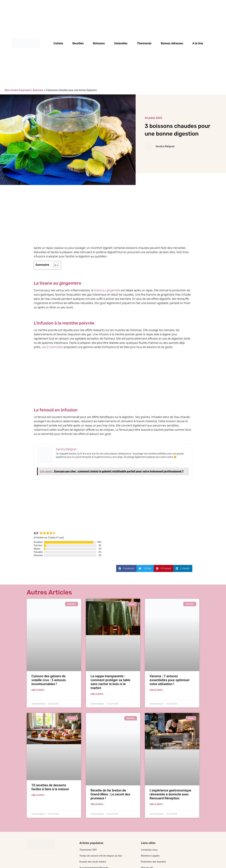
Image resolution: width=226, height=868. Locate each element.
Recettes (78, 43)
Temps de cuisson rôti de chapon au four (101, 856)
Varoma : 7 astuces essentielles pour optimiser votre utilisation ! (170, 680)
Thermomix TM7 (88, 850)
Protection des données (153, 862)
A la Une (198, 43)
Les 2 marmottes (52, 347)
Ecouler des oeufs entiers (93, 862)
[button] (126, 568)
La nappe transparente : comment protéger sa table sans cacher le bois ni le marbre (110, 682)
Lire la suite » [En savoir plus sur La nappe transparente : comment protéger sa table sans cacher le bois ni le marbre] (97, 694)
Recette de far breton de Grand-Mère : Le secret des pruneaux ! (110, 794)
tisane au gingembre (107, 290)
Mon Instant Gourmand (18, 90)
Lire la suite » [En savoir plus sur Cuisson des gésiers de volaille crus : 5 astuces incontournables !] (38, 690)
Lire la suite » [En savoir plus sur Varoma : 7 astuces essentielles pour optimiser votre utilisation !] (156, 690)
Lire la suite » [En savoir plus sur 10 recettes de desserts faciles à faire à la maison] (38, 795)
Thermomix (144, 43)
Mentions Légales (150, 856)
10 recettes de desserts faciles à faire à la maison (50, 787)
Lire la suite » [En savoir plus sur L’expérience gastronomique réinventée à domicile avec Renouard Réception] (156, 804)
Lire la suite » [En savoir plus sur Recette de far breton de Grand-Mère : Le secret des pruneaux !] (97, 804)
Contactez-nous (149, 850)
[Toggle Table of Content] (54, 265)
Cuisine (58, 43)
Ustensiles (121, 43)
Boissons (99, 43)
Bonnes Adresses (172, 43)
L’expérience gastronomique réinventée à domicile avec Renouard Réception (170, 794)
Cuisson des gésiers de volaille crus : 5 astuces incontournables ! (49, 680)
